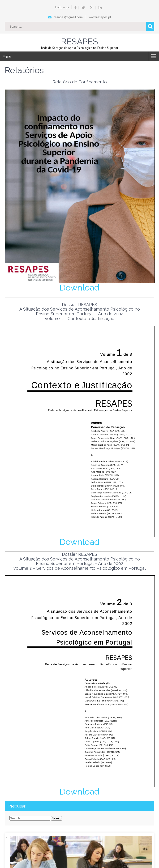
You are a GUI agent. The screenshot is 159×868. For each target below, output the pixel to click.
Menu (7, 56)
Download (79, 287)
